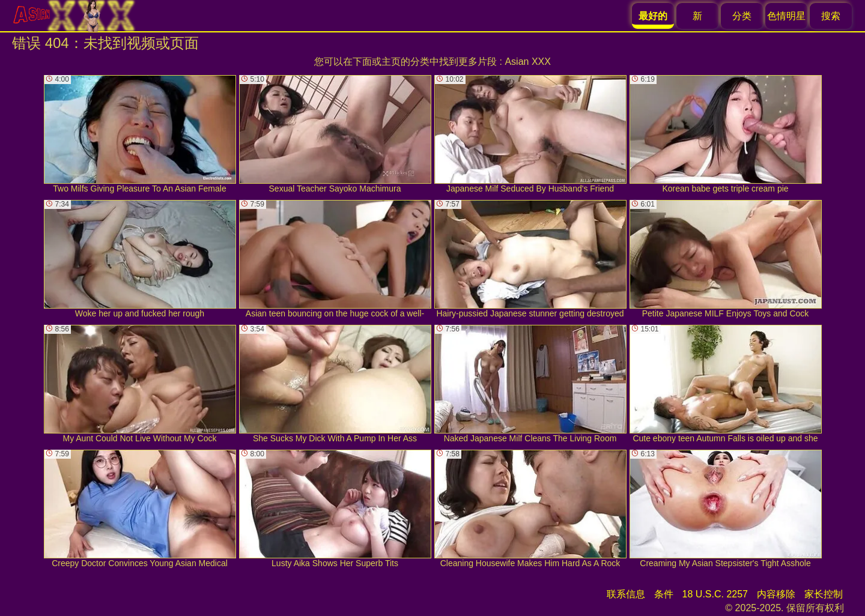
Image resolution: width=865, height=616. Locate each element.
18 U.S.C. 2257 (715, 594)
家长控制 (824, 594)
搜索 (831, 16)
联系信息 (626, 594)
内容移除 (776, 594)
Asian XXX (527, 62)
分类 (742, 16)
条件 (664, 594)
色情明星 (786, 16)
